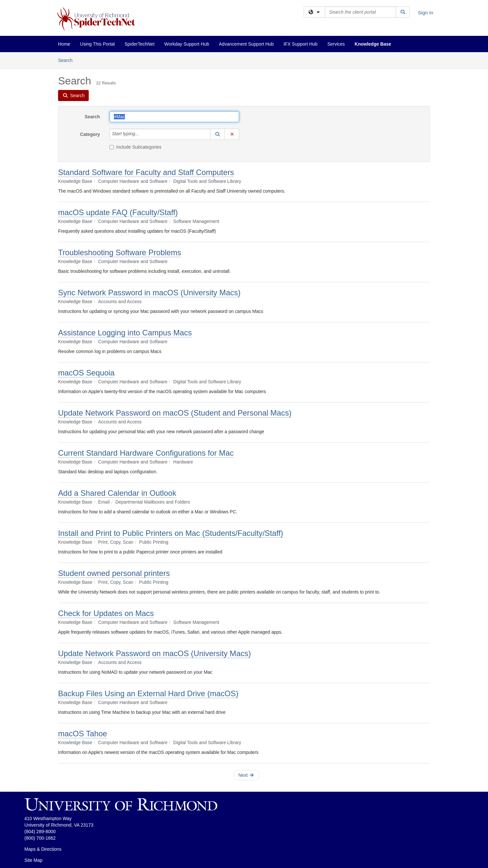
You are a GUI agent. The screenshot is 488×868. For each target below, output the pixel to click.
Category (90, 134)
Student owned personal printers (114, 573)
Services (336, 44)
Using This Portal (97, 44)
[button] (218, 134)
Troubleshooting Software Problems (120, 252)
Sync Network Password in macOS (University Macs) (149, 293)
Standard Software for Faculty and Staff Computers (146, 172)
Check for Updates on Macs (106, 613)
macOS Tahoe (83, 734)
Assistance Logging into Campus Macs (125, 333)
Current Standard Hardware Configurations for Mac (146, 453)
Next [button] (246, 775)
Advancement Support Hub (246, 44)
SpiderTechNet (140, 44)
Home (64, 44)
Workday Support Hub (187, 44)
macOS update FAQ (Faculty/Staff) (118, 212)
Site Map (33, 860)
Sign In (426, 13)
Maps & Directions (43, 849)
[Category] (143, 134)
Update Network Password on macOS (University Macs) (154, 653)
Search (68, 60)
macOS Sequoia (86, 373)
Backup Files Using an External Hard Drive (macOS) (148, 693)
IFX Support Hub (300, 44)
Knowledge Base (373, 44)
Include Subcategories (136, 147)
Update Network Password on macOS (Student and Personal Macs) (175, 413)
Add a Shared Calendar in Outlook (117, 493)
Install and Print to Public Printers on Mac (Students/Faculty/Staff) (171, 533)
